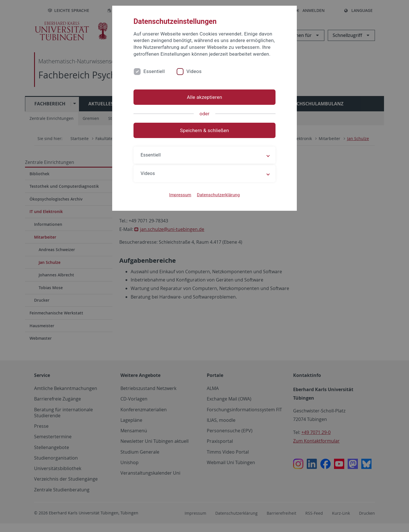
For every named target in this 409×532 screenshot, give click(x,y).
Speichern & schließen (204, 130)
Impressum (180, 195)
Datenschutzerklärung (218, 195)
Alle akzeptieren (204, 97)
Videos (194, 71)
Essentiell (154, 71)
